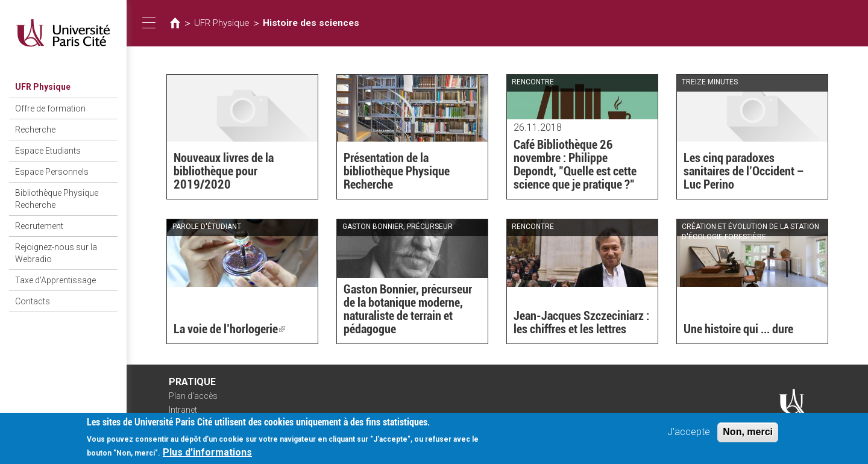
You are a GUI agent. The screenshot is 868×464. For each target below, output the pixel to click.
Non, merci (748, 435)
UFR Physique (43, 87)
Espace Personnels (52, 172)
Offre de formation (50, 108)
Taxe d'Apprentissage (55, 280)
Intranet (183, 410)
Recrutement (39, 226)
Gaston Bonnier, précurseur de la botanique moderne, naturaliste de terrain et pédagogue (408, 309)
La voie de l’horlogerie (229, 329)
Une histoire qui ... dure (738, 329)
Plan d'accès (193, 396)
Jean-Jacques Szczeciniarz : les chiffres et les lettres (581, 322)
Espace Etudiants (48, 151)
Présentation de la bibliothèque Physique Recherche (397, 171)
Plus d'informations (207, 456)
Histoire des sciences (311, 23)
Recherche (35, 130)
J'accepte (689, 435)
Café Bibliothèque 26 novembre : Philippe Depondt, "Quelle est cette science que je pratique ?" (575, 165)
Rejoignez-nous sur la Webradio (56, 253)
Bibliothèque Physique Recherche (57, 199)
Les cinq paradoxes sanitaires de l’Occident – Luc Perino (744, 171)
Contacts (33, 301)
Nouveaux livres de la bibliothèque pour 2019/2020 (224, 171)
